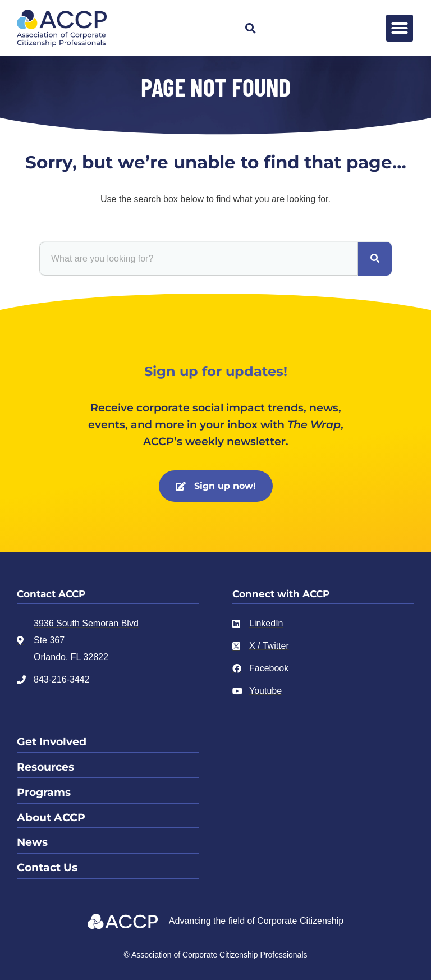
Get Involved (52, 742)
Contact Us (47, 867)
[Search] (375, 259)
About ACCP (51, 818)
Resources (45, 767)
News (32, 842)
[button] (250, 28)
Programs (44, 792)
